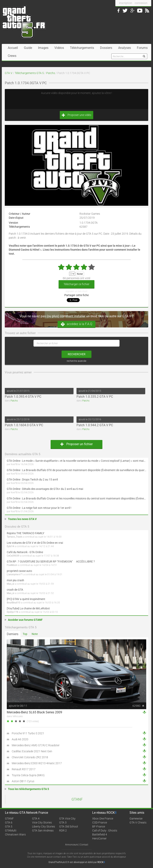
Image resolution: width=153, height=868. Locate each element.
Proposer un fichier (76, 444)
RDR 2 (63, 830)
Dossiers (106, 48)
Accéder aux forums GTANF (25, 620)
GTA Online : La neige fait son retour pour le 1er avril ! (39, 508)
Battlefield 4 (100, 834)
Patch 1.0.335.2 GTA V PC (95, 397)
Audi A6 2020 (20, 739)
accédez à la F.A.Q (76, 324)
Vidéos (59, 48)
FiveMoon (12, 565)
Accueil (13, 48)
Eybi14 (10, 546)
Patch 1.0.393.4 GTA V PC (23, 397)
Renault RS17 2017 (24, 769)
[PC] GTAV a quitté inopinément (26, 599)
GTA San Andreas (43, 830)
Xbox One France (103, 819)
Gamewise (136, 819)
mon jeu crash (15, 580)
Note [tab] (35, 634)
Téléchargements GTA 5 (29, 73)
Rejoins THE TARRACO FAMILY (25, 533)
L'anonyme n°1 (15, 574)
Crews (12, 56)
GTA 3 (63, 823)
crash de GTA (15, 590)
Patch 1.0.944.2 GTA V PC (95, 425)
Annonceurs (72, 845)
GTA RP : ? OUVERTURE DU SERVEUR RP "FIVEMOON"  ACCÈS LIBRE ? (51, 562)
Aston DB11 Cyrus (23, 781)
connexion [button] (141, 3)
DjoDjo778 (12, 612)
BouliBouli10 (14, 603)
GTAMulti (11, 830)
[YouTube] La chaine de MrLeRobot (28, 608)
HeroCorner (99, 838)
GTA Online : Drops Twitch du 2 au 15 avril (32, 479)
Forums (142, 48)
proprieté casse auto (19, 571)
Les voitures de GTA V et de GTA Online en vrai (35, 543)
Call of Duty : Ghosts (105, 830)
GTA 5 (9, 826)
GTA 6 (9, 823)
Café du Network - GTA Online (25, 552)
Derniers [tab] (13, 634)
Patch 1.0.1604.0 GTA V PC (24, 425)
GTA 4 (36, 819)
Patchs (51, 73)
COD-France (100, 823)
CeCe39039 (13, 556)
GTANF (77, 799)
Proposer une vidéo (76, 115)
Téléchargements (82, 48)
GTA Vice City (67, 819)
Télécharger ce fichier (76, 284)
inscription (126, 3)
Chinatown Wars (15, 834)
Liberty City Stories (44, 826)
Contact (84, 845)
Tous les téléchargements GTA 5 (28, 789)
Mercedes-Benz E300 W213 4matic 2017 (37, 763)
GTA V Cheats (138, 823)
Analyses (125, 48)
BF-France (99, 826)
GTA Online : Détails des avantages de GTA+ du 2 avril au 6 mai (45, 489)
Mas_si (10, 584)
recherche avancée (76, 361)
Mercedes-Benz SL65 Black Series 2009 (34, 712)
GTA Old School (69, 826)
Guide (28, 48)
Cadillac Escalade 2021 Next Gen (32, 751)
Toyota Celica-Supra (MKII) (28, 775)
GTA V (9, 73)
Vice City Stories (42, 823)
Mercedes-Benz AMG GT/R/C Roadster (36, 745)
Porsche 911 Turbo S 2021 (28, 733)
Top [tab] (25, 634)
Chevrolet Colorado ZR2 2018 (30, 757)
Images (43, 48)
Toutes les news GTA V (22, 519)
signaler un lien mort (76, 291)
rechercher (77, 354)
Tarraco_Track (14, 537)
